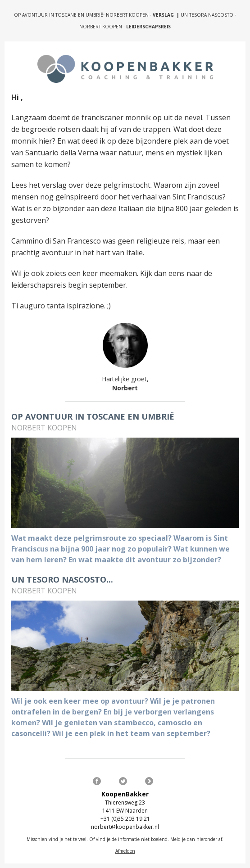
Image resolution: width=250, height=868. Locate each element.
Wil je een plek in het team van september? (131, 733)
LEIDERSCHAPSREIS (148, 27)
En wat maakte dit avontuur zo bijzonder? (146, 560)
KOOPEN (114, 27)
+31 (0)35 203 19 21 (125, 819)
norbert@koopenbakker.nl (125, 827)
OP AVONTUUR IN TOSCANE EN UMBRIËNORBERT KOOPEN (81, 15)
